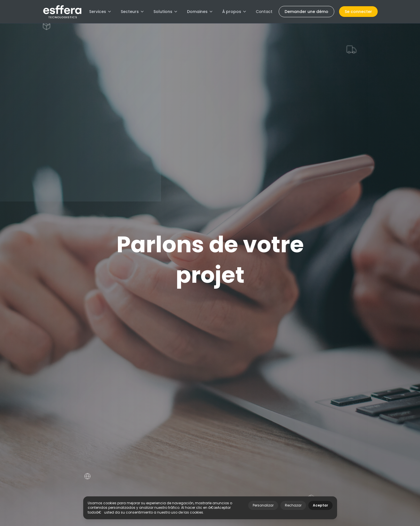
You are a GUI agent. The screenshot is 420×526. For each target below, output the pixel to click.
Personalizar (263, 505)
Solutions (166, 12)
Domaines (200, 12)
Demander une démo (306, 12)
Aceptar (320, 505)
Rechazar (293, 505)
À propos (235, 12)
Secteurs (133, 12)
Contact (264, 12)
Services (100, 12)
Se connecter (358, 12)
